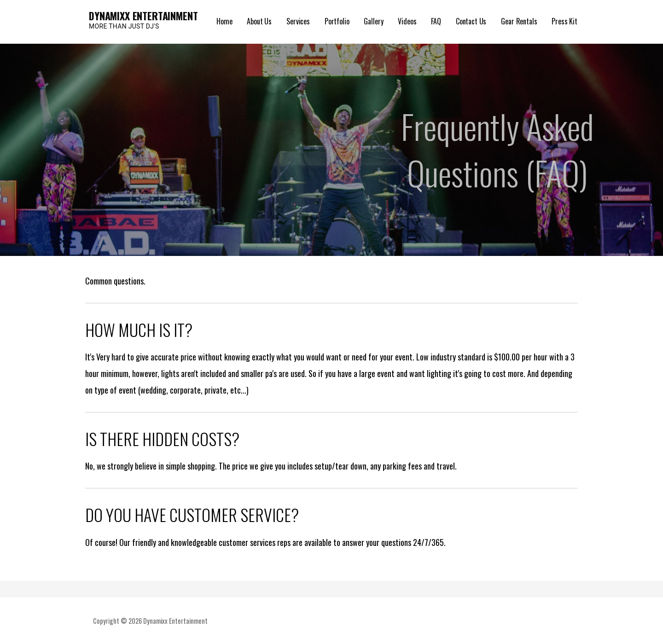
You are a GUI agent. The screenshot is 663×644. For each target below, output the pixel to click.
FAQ (436, 21)
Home (224, 21)
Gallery (373, 21)
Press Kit (564, 21)
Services (298, 21)
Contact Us (471, 21)
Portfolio (337, 21)
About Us (259, 21)
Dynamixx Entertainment (143, 16)
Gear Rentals (519, 21)
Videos (407, 21)
